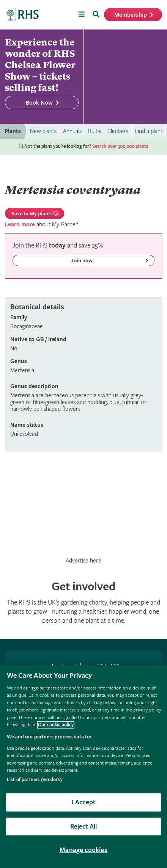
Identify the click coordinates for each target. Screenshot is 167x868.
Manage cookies (83, 850)
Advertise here (83, 561)
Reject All (84, 826)
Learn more (20, 225)
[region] (83, 767)
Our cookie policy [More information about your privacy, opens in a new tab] (56, 725)
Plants (13, 131)
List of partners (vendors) (34, 780)
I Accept (83, 802)
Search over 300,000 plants (120, 146)
